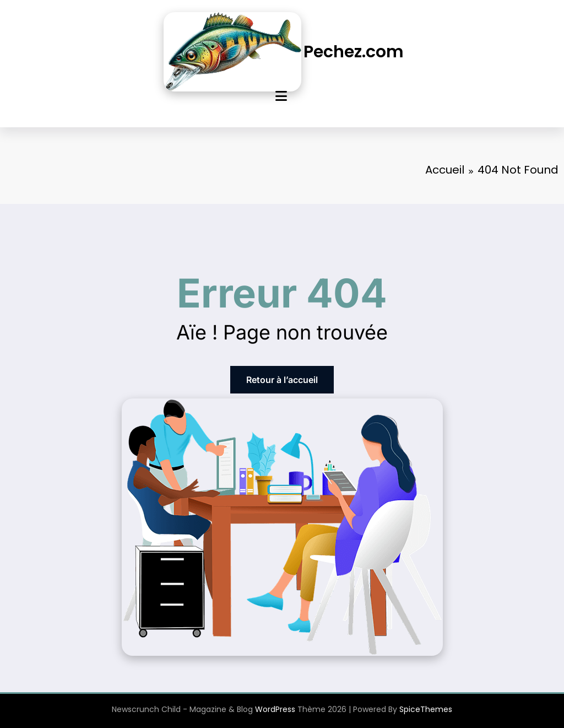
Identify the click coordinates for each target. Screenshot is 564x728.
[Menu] (281, 96)
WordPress (275, 709)
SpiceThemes (426, 709)
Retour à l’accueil (282, 380)
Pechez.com (354, 52)
